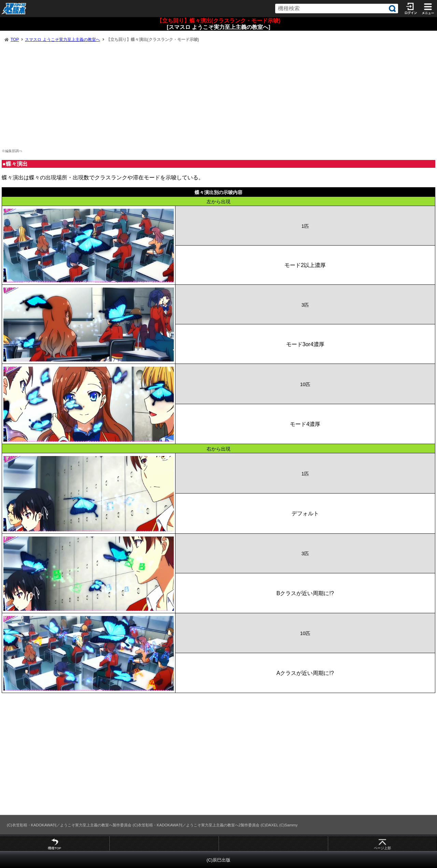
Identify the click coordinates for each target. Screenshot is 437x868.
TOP (15, 40)
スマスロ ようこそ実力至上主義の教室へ (62, 40)
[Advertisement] (218, 96)
